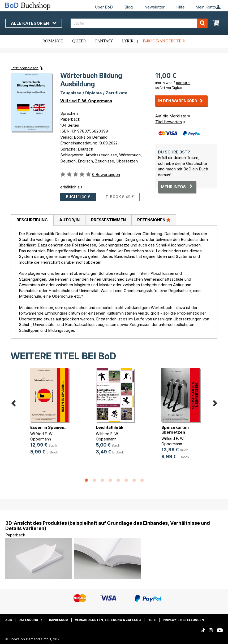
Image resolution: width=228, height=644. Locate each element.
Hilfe (180, 7)
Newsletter (154, 7)
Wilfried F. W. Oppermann (86, 101)
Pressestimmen (108, 220)
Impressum (59, 620)
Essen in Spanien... (49, 427)
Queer (79, 41)
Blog (129, 7)
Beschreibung (32, 220)
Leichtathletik (110, 427)
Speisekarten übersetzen (175, 430)
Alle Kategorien (34, 23)
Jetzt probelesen (25, 68)
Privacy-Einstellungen (183, 620)
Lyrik (128, 41)
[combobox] (139, 23)
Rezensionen (154, 220)
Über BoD (104, 7)
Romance (53, 41)
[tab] (32, 220)
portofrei (183, 83)
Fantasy (104, 41)
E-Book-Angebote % (164, 41)
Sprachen (69, 113)
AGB (9, 620)
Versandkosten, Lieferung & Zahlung (108, 620)
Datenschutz (31, 620)
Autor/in (69, 220)
